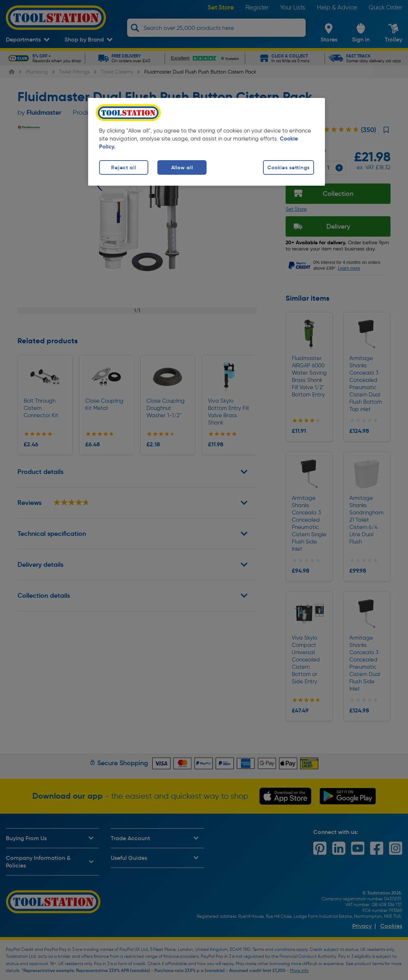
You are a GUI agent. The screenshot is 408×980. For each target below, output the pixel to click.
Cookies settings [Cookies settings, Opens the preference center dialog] (289, 167)
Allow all (182, 167)
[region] (207, 142)
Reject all (123, 167)
